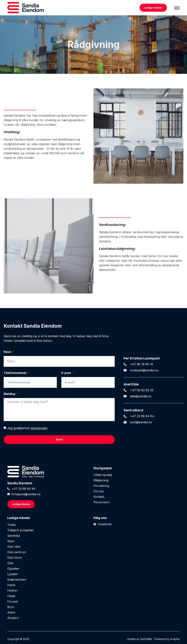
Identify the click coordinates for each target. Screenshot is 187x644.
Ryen (11, 541)
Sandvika (14, 536)
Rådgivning (101, 480)
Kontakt (99, 497)
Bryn (11, 607)
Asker (11, 612)
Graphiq (175, 639)
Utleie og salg (103, 475)
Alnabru (13, 618)
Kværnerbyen (17, 579)
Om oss (99, 491)
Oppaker (13, 569)
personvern (39, 428)
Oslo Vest (14, 547)
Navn (8, 352)
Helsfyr (12, 590)
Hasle (11, 596)
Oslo (10, 563)
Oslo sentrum (17, 552)
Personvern (102, 502)
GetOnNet (146, 639)
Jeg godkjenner (27, 428)
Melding (10, 394)
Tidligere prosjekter (21, 530)
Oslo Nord (14, 558)
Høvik (11, 585)
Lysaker (13, 574)
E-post (67, 373)
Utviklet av (133, 639)
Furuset (13, 601)
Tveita (11, 525)
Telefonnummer (16, 373)
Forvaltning (101, 486)
